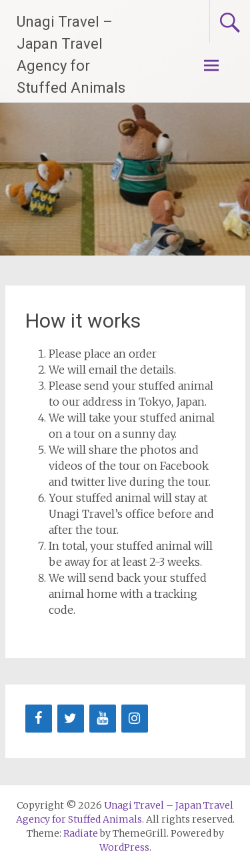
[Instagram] (135, 719)
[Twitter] (71, 719)
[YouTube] (103, 719)
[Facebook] (39, 719)
